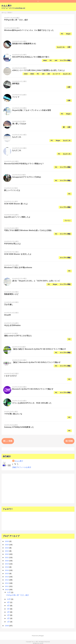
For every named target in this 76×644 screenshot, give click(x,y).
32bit (26, 74)
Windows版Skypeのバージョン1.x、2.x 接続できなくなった (29, 30)
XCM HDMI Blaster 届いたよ (16, 204)
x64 (56, 60)
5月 (8, 609)
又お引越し (9, 304)
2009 (7, 626)
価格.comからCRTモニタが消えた (18, 336)
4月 (8, 612)
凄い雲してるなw (19, 124)
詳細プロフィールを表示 (22, 467)
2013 (7, 580)
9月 (8, 602)
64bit (45, 60)
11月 (9, 592)
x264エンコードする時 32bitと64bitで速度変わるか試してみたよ (39, 70)
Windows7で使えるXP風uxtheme (18, 267)
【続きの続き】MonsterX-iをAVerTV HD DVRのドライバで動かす (39, 349)
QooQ (41, 643)
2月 (8, 618)
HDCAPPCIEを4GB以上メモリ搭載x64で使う (31, 57)
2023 (7, 551)
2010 (7, 589)
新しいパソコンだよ (12, 190)
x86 (49, 74)
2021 (7, 557)
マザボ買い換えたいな (13, 414)
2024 (7, 548)
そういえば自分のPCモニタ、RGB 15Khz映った (32, 403)
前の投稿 (69, 441)
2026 (7, 541)
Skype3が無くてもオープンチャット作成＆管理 (32, 110)
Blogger (41, 636)
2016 (7, 570)
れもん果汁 (7, 6)
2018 (7, 567)
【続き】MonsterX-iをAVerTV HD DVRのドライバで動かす (36, 362)
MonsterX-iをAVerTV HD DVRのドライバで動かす (33, 389)
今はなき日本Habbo (12, 325)
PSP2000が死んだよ (13, 244)
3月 (8, 615)
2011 (7, 586)
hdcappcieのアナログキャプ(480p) (27, 177)
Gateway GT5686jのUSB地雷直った (19, 427)
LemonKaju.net (20, 8)
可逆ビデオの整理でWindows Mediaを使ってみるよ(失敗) (28, 230)
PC (62, 34)
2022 (7, 554)
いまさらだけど (10, 376)
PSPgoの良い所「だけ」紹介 (16, 20)
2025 (7, 545)
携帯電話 (16, 84)
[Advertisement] (16, 488)
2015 (7, 573)
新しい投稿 (8, 441)
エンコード (56, 74)
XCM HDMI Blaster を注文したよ (18, 254)
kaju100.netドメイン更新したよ (17, 217)
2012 (7, 583)
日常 (69, 47)
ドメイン (67, 221)
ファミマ (16, 97)
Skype (68, 34)
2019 (7, 564)
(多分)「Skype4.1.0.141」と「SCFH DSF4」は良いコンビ (36, 281)
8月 (8, 606)
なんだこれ (61, 47)
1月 (8, 622)
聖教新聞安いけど (11, 294)
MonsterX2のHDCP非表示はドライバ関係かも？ (24, 164)
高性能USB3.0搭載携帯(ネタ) (24, 44)
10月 (9, 599)
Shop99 (8, 315)
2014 (7, 577)
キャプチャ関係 (65, 60)
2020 (7, 561)
